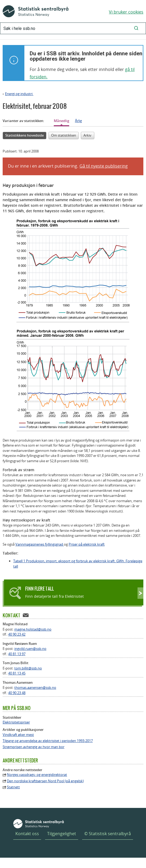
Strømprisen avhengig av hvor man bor (34, 747)
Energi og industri (19, 94)
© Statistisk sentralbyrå (108, 834)
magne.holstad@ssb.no (33, 629)
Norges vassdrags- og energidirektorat (37, 775)
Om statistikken (64, 135)
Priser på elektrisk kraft (87, 544)
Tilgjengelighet (62, 834)
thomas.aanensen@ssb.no (35, 687)
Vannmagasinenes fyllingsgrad (40, 544)
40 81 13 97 (17, 654)
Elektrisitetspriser (16, 722)
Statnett (13, 787)
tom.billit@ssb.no (28, 668)
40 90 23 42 (17, 634)
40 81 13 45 (17, 673)
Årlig (78, 121)
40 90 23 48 (17, 693)
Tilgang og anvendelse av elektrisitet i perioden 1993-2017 (48, 741)
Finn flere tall (39, 589)
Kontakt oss (27, 834)
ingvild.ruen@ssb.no (30, 649)
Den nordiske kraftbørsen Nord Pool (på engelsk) (45, 781)
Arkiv (87, 135)
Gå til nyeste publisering (104, 166)
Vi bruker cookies (126, 12)
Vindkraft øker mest (18, 735)
